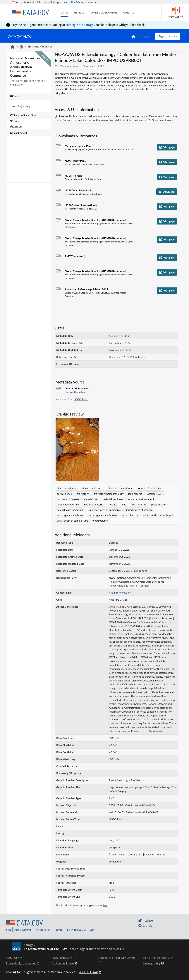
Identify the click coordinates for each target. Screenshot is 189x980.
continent (127, 488)
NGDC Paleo (81, 399)
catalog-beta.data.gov (80, 25)
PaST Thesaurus (74, 256)
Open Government (23, 930)
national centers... (94, 504)
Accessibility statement (21, 963)
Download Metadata (75, 392)
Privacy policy (152, 963)
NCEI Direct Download (78, 190)
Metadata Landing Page (78, 146)
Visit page (167, 147)
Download (167, 192)
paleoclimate (159, 504)
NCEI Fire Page (73, 176)
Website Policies (43, 930)
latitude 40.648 (156, 494)
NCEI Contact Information (80, 205)
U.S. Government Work (160, 120)
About (8, 930)
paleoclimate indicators (70, 510)
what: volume (100, 521)
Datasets (146, 37)
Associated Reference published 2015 (86, 289)
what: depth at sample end (158, 515)
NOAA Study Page (75, 161)
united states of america (139, 510)
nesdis (112, 504)
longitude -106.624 (68, 499)
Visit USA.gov (88, 972)
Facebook (16, 127)
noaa (123, 504)
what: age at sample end (71, 515)
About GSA (13, 958)
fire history (83, 494)
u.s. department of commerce (104, 510)
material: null (91, 499)
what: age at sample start (103, 515)
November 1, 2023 (93, 66)
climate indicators (92, 488)
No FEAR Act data (63, 963)
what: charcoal (130, 515)
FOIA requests (60, 958)
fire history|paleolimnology (109, 494)
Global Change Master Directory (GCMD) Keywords (95, 220)
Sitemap (59, 930)
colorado (112, 488)
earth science (64, 494)
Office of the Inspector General (117, 958)
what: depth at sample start (72, 521)
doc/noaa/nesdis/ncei (149, 488)
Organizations (167, 36)
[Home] (30, 13)
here (105, 905)
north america (139, 504)
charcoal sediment (67, 488)
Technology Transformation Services (94, 949)
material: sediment (113, 499)
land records (135, 494)
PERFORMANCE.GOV (76, 930)
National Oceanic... (41, 47)
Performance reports (157, 958)
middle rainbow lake (68, 504)
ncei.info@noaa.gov (22, 106)
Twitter (15, 121)
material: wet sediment (141, 499)
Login (92, 930)
